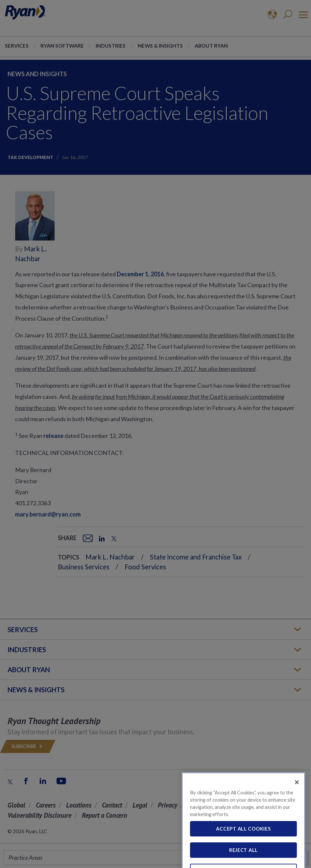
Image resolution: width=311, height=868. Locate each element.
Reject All (243, 858)
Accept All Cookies (243, 837)
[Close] (297, 790)
